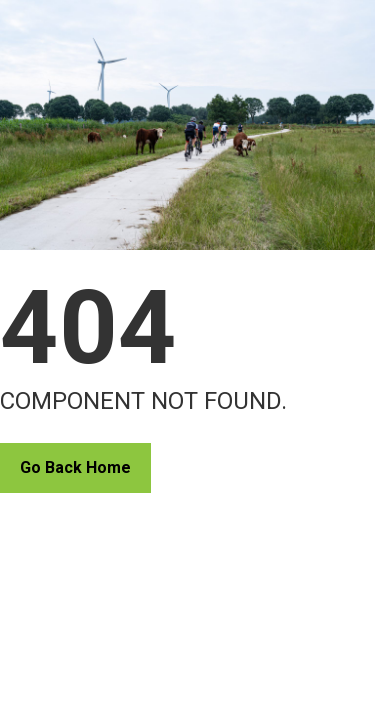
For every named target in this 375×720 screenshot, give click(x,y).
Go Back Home (75, 467)
